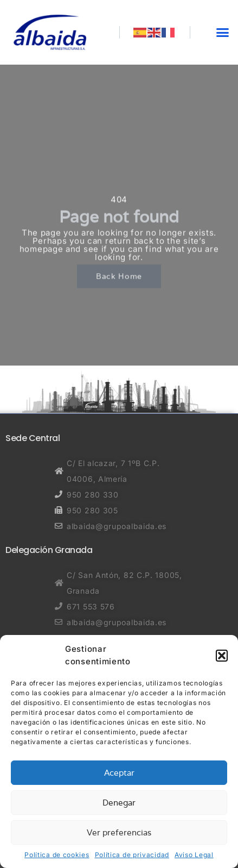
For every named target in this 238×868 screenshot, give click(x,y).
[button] (222, 656)
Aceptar (119, 773)
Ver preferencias (119, 832)
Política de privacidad (132, 855)
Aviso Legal (194, 855)
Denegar (119, 803)
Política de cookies (57, 855)
